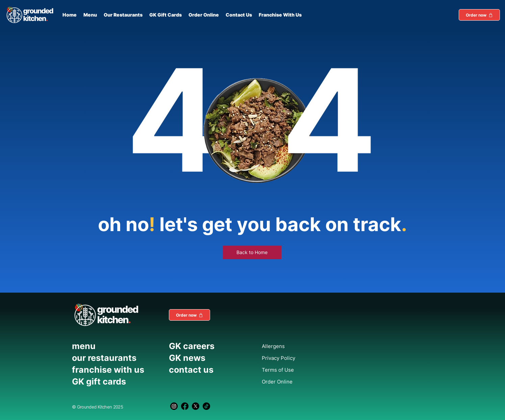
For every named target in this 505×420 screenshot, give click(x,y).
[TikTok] (206, 406)
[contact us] (208, 370)
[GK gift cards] (117, 381)
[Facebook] (185, 406)
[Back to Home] (252, 252)
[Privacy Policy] (294, 358)
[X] (196, 406)
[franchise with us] (117, 370)
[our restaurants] (117, 358)
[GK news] (208, 358)
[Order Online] (294, 381)
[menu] (117, 346)
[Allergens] (294, 346)
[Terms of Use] (294, 370)
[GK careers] (208, 346)
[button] (479, 15)
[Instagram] (174, 406)
